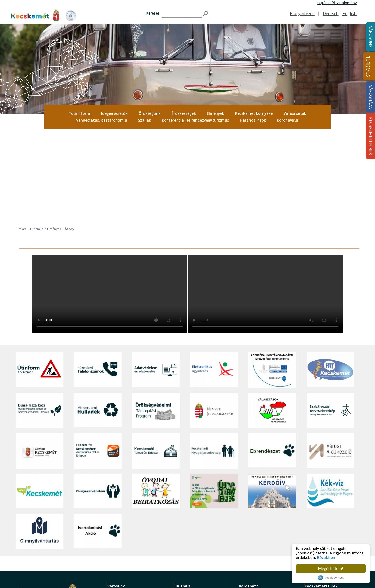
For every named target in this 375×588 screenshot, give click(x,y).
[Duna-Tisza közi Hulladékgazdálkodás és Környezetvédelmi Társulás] (39, 319)
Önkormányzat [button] (251, 514)
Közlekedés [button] (117, 537)
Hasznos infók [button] (253, 120)
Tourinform (79, 113)
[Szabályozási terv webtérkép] (330, 319)
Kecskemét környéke (254, 113)
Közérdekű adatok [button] (254, 525)
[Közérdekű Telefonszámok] (98, 279)
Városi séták (295, 113)
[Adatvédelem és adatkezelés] (156, 279)
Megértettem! (331, 569)
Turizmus (368, 66)
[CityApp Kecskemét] (39, 359)
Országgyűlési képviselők (260, 508)
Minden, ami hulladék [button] (125, 560)
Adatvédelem (250, 531)
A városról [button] (116, 502)
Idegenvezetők (114, 113)
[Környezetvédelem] (98, 400)
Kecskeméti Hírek (321, 495)
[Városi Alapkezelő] (330, 359)
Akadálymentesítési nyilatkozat (265, 555)
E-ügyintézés (302, 14)
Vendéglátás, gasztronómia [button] (102, 120)
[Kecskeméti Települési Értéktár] (156, 359)
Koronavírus (288, 120)
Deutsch (331, 14)
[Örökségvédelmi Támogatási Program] (156, 319)
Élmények (215, 113)
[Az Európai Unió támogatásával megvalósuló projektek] (272, 279)
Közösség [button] (116, 543)
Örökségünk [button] (149, 113)
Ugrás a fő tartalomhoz (337, 3)
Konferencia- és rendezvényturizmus (195, 120)
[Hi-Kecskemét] (330, 279)
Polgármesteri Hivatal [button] (257, 520)
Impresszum (26, 556)
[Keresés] (182, 14)
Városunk (116, 495)
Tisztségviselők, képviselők (261, 502)
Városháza (249, 495)
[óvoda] (156, 400)
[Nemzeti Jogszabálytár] (214, 319)
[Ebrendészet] (272, 359)
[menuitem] (79, 113)
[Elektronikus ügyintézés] (214, 279)
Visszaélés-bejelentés (257, 560)
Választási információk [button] (258, 549)
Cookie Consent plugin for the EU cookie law (331, 578)
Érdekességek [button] (184, 113)
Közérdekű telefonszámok (130, 508)
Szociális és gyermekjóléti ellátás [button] (135, 525)
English (349, 14)
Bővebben (326, 558)
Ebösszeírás (249, 566)
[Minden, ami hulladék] (98, 319)
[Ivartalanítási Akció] (98, 440)
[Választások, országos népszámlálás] (272, 319)
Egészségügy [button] (118, 520)
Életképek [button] (115, 549)
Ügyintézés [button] (117, 514)
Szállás (144, 120)
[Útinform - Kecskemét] (39, 279)
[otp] (214, 400)
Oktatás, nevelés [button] (121, 531)
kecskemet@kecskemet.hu (50, 545)
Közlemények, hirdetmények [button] (263, 543)
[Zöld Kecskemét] (39, 400)
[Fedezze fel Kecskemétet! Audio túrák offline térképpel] (98, 359)
